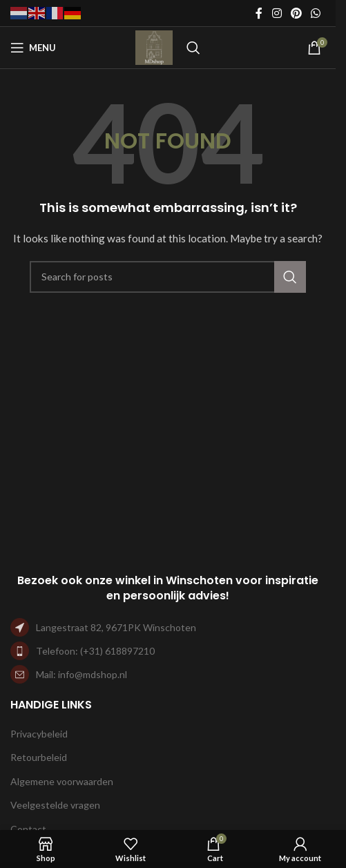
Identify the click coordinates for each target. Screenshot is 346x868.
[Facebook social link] (259, 13)
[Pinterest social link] (296, 13)
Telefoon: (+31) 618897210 (95, 651)
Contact (28, 829)
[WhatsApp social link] (316, 13)
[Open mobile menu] (33, 48)
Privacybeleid (39, 734)
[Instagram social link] (277, 13)
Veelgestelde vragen (55, 805)
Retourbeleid (39, 757)
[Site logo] (154, 47)
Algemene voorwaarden (62, 781)
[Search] (193, 48)
